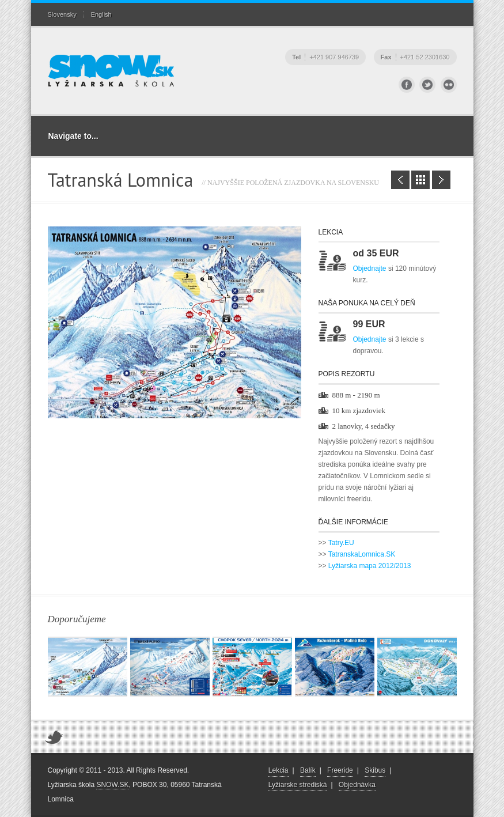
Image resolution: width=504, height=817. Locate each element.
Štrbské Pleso (400, 180)
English (101, 14)
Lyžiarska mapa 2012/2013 (370, 566)
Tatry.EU (341, 543)
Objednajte (370, 268)
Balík (308, 770)
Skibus (375, 770)
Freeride (340, 770)
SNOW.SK (112, 785)
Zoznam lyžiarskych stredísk (420, 180)
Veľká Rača (441, 180)
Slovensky (62, 14)
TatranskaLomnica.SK (362, 554)
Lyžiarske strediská (298, 785)
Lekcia (278, 770)
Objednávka (357, 785)
